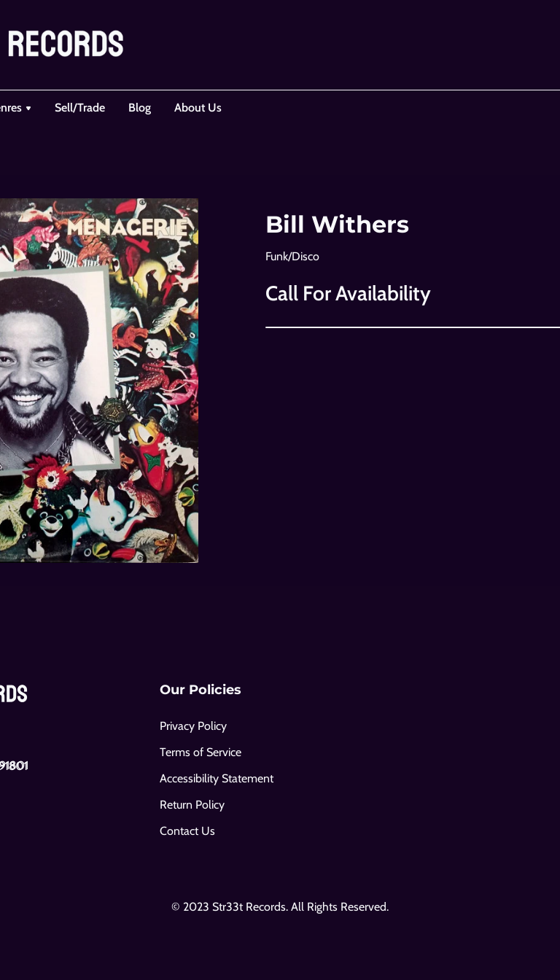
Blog (140, 108)
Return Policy (192, 805)
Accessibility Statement (217, 778)
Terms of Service (201, 752)
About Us (198, 108)
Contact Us (187, 831)
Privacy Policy (193, 726)
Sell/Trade (80, 108)
